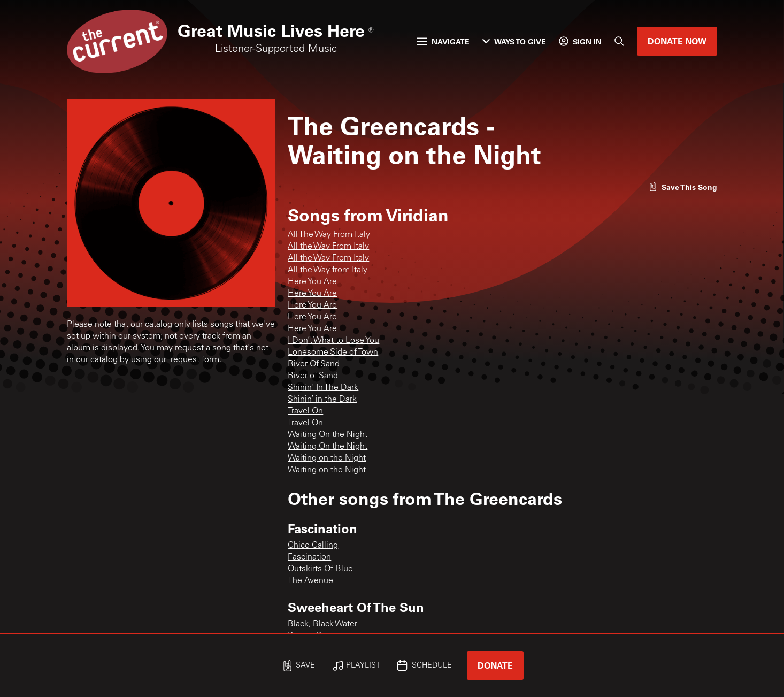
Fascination (309, 557)
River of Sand (313, 376)
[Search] (619, 41)
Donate (495, 665)
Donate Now (677, 41)
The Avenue (310, 581)
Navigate (443, 41)
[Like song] (683, 187)
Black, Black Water (322, 624)
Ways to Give (514, 41)
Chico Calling (313, 546)
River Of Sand (314, 364)
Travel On (305, 411)
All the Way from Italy (328, 270)
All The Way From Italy (329, 235)
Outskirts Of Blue (320, 569)
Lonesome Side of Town (333, 353)
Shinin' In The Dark (323, 388)
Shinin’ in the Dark (322, 400)
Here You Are (312, 282)
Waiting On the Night (328, 435)
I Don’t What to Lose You (333, 341)
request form (195, 360)
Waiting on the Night (327, 458)
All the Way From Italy (328, 247)
